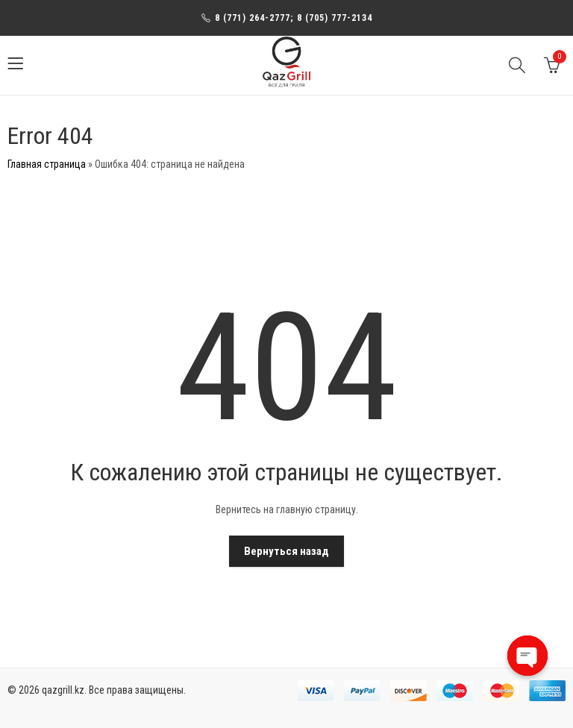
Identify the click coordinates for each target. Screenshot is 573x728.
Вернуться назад (286, 551)
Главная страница (47, 164)
